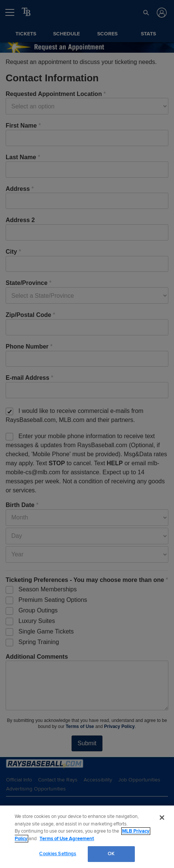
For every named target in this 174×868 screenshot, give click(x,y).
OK (111, 854)
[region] (87, 837)
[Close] (162, 818)
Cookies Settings (58, 854)
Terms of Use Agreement (67, 839)
